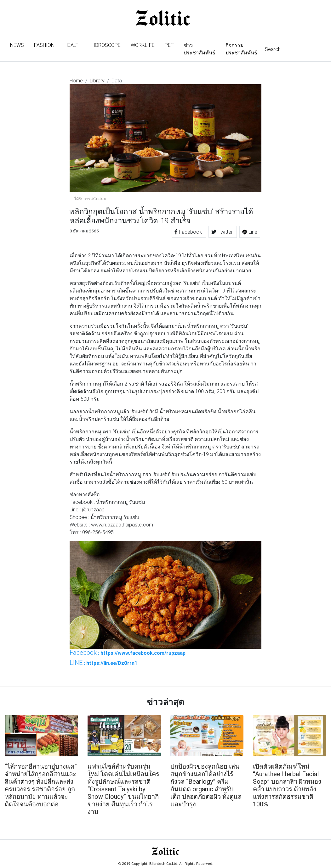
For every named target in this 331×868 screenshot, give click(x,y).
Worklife (143, 45)
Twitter (223, 232)
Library (97, 81)
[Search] (297, 49)
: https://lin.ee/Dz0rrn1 (103, 663)
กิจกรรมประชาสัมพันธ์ (241, 49)
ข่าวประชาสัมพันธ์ (200, 49)
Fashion (44, 45)
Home (76, 81)
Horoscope (106, 45)
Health (73, 45)
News (20, 45)
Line (250, 232)
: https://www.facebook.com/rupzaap (128, 653)
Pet (169, 45)
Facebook (189, 232)
